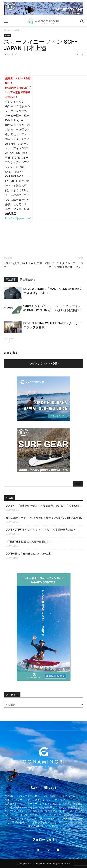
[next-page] (12, 341)
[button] (6, 21)
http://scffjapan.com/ (18, 218)
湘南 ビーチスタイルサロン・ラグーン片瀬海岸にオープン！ (64, 265)
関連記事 (11, 279)
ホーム (7, 30)
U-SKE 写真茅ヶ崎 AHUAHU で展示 (23, 265)
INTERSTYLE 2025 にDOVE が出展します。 (30, 542)
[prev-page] (6, 341)
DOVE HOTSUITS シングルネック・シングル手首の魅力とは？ (41, 530)
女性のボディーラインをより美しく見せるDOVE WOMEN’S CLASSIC (44, 518)
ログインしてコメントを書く (44, 363)
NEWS (16, 30)
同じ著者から (28, 279)
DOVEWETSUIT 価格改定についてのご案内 (30, 554)
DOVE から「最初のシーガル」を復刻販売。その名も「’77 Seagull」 (44, 506)
